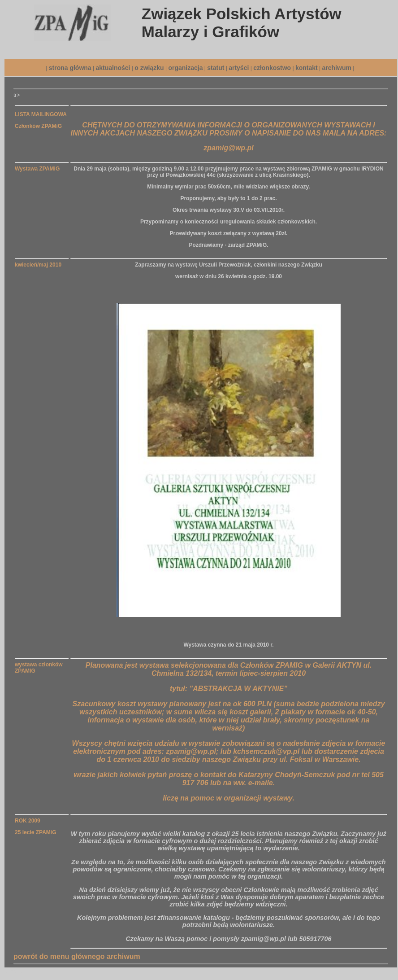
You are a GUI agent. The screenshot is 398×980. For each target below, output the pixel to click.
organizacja (185, 68)
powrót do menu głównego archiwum (77, 956)
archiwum (337, 68)
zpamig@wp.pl (229, 148)
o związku (149, 68)
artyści (239, 68)
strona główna (70, 68)
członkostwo (272, 68)
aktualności (113, 68)
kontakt (307, 68)
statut (216, 68)
